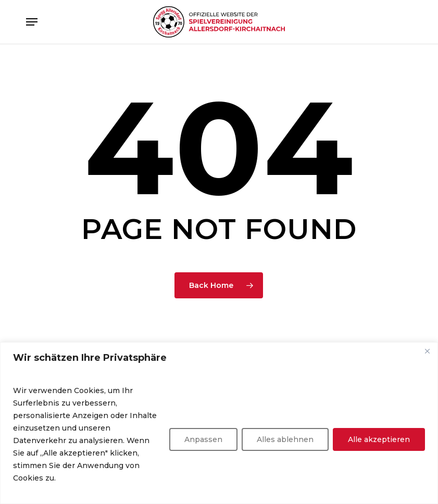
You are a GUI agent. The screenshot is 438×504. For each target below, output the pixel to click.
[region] (219, 423)
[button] (32, 22)
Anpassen (203, 439)
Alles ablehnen (285, 439)
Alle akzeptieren (379, 439)
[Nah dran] (427, 351)
